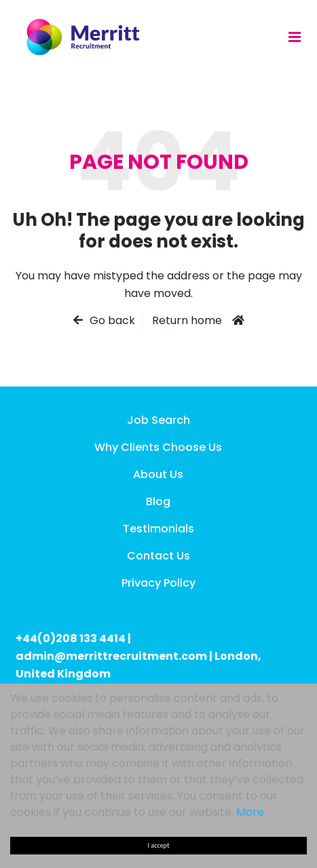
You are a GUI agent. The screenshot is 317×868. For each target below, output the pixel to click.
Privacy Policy (158, 583)
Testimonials (158, 529)
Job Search (158, 420)
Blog (158, 501)
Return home (187, 320)
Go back (112, 320)
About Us (158, 474)
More (250, 812)
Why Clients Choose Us (158, 447)
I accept (159, 845)
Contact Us (158, 556)
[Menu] (295, 37)
